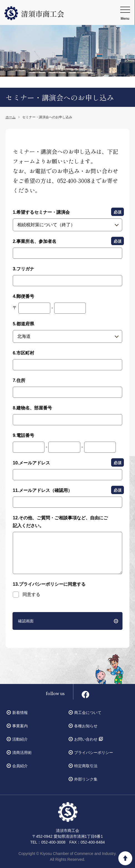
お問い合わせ (86, 739)
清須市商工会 (34, 13)
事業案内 (20, 726)
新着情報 (20, 713)
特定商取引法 (86, 766)
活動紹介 (20, 739)
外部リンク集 (86, 779)
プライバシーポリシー (94, 753)
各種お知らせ (86, 726)
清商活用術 (22, 753)
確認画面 (26, 621)
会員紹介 (20, 766)
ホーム (11, 117)
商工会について (88, 713)
